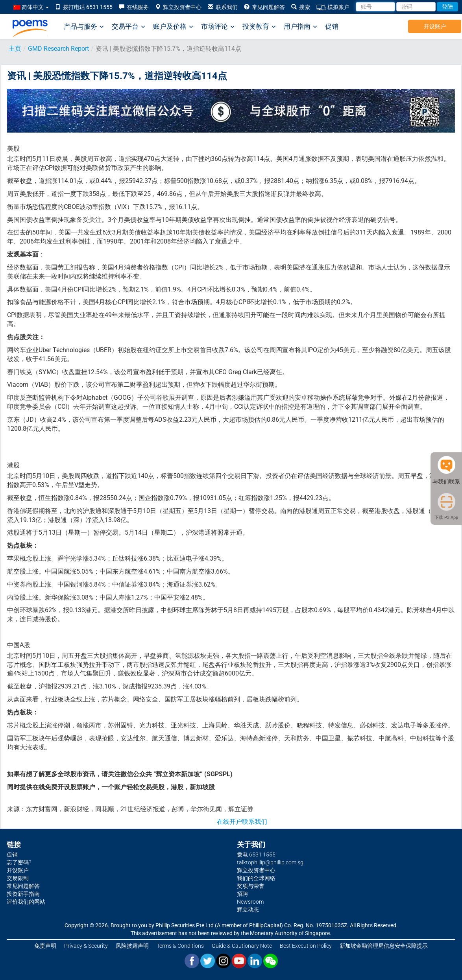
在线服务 (134, 7)
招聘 (242, 894)
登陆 (447, 7)
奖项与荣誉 (251, 886)
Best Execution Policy (306, 946)
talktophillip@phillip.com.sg (270, 862)
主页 (15, 49)
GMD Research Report (58, 49)
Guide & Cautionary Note (242, 946)
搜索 (301, 7)
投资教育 (259, 27)
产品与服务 (84, 27)
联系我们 (223, 7)
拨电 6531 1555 (256, 855)
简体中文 (31, 7)
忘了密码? (19, 862)
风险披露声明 (132, 946)
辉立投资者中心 (178, 7)
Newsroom (250, 902)
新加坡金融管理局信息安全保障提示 (384, 946)
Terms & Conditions (180, 946)
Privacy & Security (86, 946)
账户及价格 (173, 27)
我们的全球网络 (256, 878)
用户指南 (300, 27)
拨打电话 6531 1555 (84, 7)
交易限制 (18, 878)
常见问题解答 (264, 7)
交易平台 (128, 27)
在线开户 (229, 822)
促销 (332, 26)
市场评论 (218, 27)
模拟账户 (333, 7)
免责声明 (45, 946)
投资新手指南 (23, 894)
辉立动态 (248, 910)
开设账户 (435, 26)
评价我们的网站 (26, 902)
